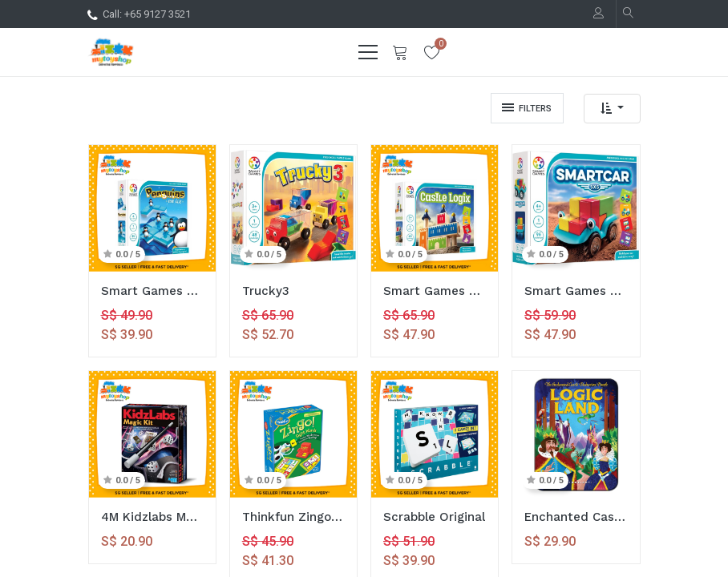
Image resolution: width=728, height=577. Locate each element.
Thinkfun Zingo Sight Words (293, 517)
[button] (612, 109)
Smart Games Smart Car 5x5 (576, 291)
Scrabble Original (434, 517)
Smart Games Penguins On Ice (152, 291)
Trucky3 (266, 291)
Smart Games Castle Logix (435, 291)
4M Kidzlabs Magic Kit (152, 517)
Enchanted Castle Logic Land (576, 517)
